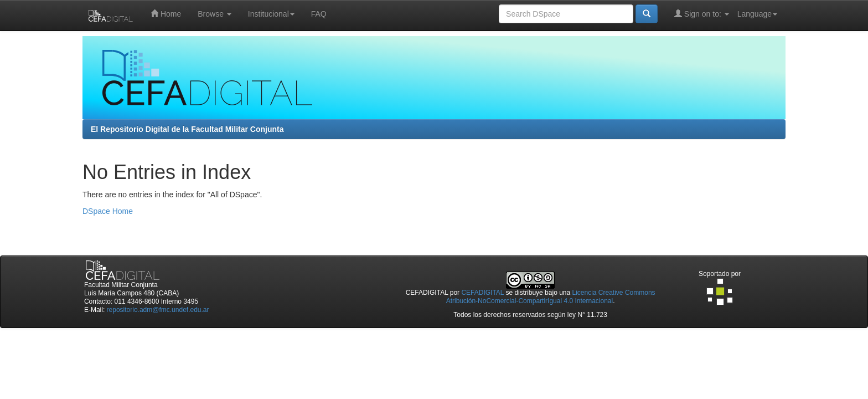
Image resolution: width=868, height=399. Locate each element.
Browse (215, 14)
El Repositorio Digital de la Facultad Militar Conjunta (187, 129)
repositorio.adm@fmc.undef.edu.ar (158, 310)
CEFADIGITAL (482, 293)
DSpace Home (108, 211)
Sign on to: (702, 14)
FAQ (319, 14)
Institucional (271, 14)
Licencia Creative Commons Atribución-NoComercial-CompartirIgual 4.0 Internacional (551, 297)
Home (166, 14)
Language (757, 14)
